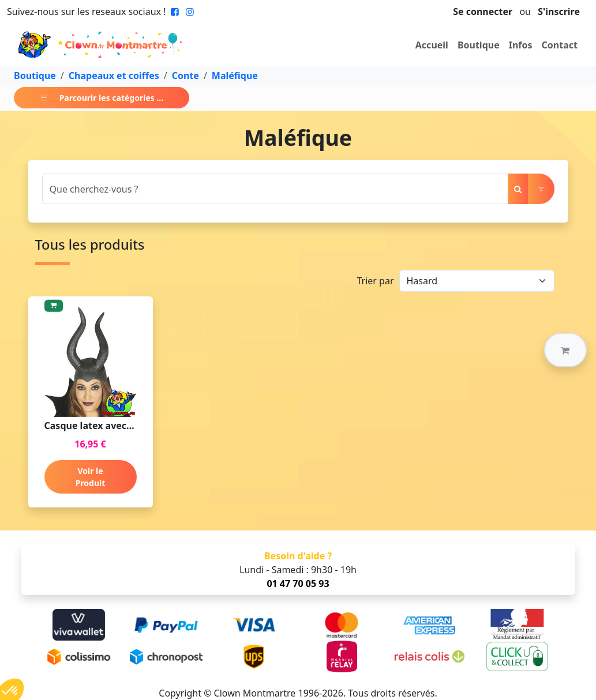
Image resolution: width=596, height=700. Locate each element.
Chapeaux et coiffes (114, 76)
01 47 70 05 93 (298, 584)
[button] (565, 350)
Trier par (375, 281)
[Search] (275, 189)
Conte (185, 76)
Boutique (479, 45)
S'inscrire (559, 12)
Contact (560, 45)
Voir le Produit (91, 477)
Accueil (432, 45)
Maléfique (235, 76)
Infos (521, 45)
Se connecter (483, 12)
